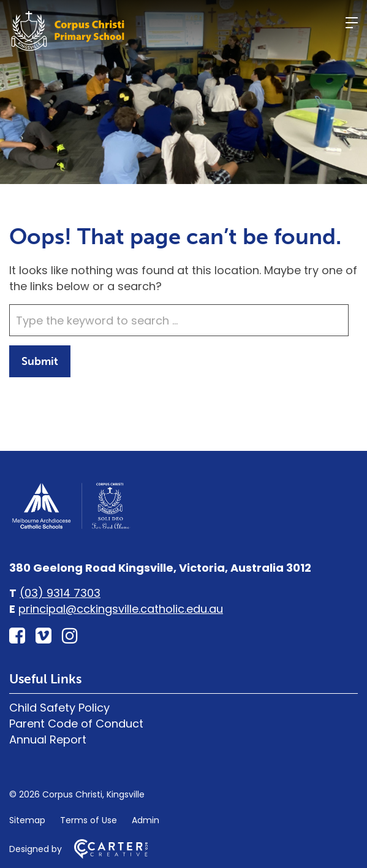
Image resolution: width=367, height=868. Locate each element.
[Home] (70, 527)
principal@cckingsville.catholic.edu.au (121, 609)
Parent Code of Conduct (76, 724)
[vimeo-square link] (44, 636)
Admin (146, 820)
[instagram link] (70, 636)
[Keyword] (179, 320)
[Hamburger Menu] (352, 23)
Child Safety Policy (59, 708)
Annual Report (48, 739)
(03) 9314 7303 (60, 593)
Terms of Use (89, 820)
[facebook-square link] (17, 636)
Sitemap (27, 820)
